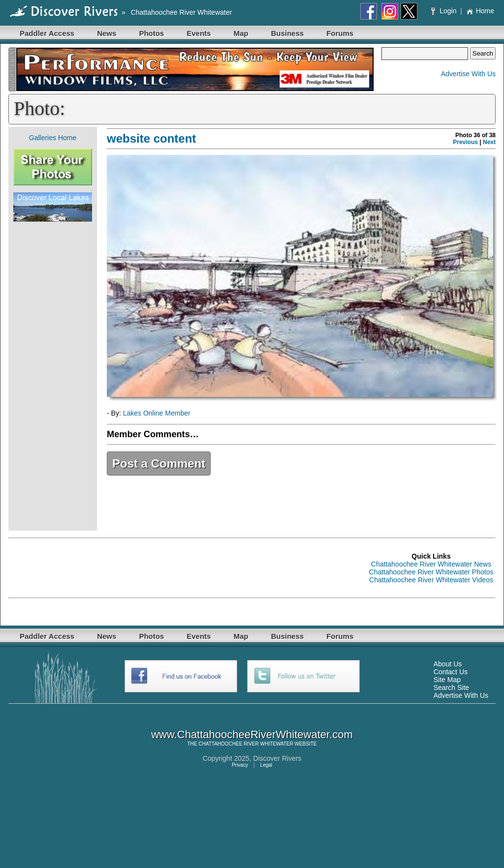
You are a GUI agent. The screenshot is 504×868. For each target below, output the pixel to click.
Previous (465, 142)
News (107, 33)
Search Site (451, 688)
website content (151, 138)
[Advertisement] (53, 376)
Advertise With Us (468, 74)
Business (287, 33)
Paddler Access (47, 33)
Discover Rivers (277, 758)
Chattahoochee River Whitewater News (431, 564)
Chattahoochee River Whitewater (181, 12)
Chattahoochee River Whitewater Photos (431, 572)
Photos (151, 33)
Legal (266, 765)
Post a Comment (159, 464)
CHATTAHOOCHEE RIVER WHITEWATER (246, 744)
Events (199, 33)
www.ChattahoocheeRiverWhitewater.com (252, 734)
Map (241, 33)
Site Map (447, 680)
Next (489, 142)
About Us (448, 664)
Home (480, 11)
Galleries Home (53, 138)
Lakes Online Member (157, 413)
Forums (340, 33)
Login (445, 11)
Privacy (240, 765)
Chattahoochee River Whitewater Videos (431, 580)
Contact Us (451, 672)
